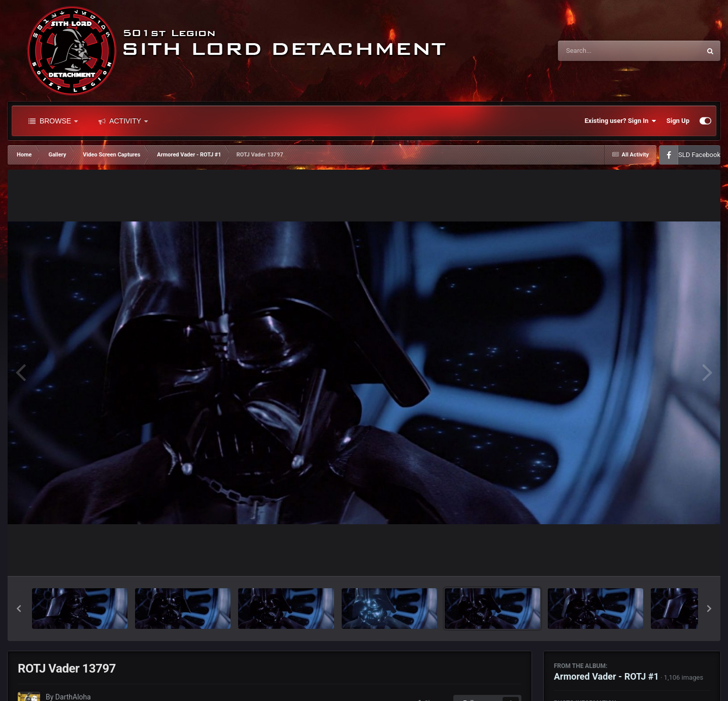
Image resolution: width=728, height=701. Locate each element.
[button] (19, 609)
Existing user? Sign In (621, 121)
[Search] (604, 51)
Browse (53, 121)
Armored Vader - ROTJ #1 (606, 676)
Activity (123, 121)
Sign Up (678, 121)
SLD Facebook (699, 155)
